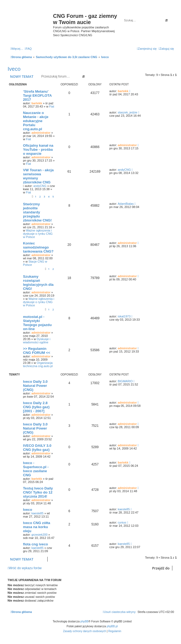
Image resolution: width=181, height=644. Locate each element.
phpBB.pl (112, 626)
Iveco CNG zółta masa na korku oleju (37, 527)
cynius (122, 522)
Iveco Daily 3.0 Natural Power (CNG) (35, 386)
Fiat (52, 106)
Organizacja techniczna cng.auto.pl (38, 364)
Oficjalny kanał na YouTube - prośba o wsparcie (38, 150)
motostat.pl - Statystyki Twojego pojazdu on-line (37, 323)
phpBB (84, 621)
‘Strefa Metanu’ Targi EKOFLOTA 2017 (37, 95)
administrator (41, 133)
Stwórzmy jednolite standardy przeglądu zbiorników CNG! (37, 212)
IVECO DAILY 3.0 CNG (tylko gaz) (37, 448)
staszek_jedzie (127, 112)
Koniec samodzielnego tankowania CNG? (38, 247)
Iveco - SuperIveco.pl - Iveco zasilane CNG (36, 469)
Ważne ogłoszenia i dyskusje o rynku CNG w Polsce (38, 234)
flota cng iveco (35, 544)
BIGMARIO (125, 381)
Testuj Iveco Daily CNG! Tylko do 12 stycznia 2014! (38, 492)
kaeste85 (37, 513)
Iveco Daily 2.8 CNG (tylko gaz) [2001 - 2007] (36, 407)
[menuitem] (28, 49)
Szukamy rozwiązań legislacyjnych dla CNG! (38, 283)
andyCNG (40, 186)
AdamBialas (126, 204)
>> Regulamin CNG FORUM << (37, 351)
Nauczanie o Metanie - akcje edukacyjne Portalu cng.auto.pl (36, 121)
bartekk (37, 103)
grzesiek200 (39, 535)
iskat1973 (124, 316)
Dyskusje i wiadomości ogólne (37, 341)
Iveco (14, 69)
